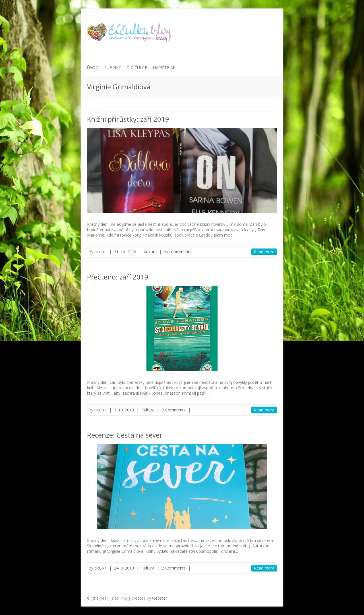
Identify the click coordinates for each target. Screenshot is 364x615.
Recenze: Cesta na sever (125, 435)
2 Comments (174, 410)
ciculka (101, 252)
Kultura (150, 252)
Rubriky (112, 68)
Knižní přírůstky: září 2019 (128, 119)
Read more (264, 252)
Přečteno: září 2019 (118, 277)
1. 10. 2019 (124, 410)
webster (160, 598)
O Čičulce (137, 68)
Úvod (93, 68)
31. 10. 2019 (125, 252)
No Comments (178, 252)
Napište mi (164, 68)
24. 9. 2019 (124, 568)
